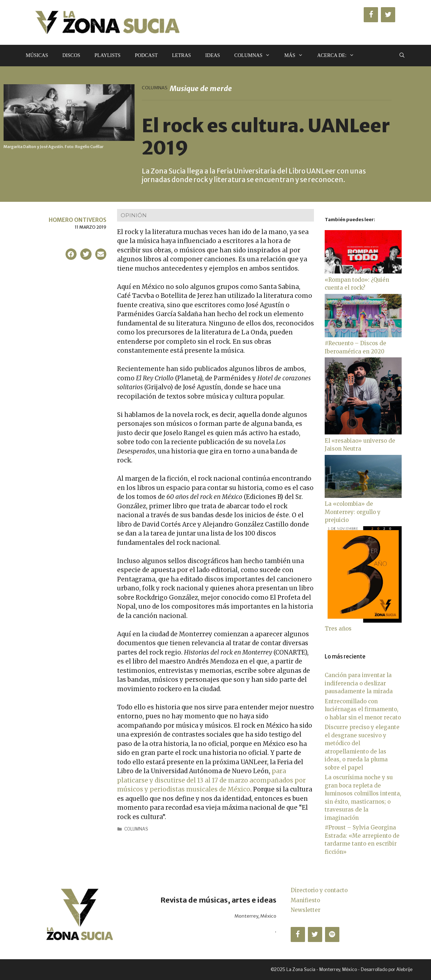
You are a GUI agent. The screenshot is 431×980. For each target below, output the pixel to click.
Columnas (256, 56)
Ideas (212, 55)
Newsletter (306, 910)
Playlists (108, 55)
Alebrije (404, 969)
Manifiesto (305, 900)
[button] (71, 254)
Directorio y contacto (319, 890)
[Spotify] (332, 934)
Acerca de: (339, 56)
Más (297, 56)
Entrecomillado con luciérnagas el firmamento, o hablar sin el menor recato (363, 709)
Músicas (37, 55)
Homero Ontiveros (78, 220)
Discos (71, 55)
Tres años (338, 629)
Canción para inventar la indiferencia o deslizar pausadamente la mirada (359, 683)
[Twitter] (388, 15)
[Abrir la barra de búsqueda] (402, 56)
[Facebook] (371, 15)
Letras (181, 55)
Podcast (146, 55)
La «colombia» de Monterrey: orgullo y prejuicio (353, 512)
